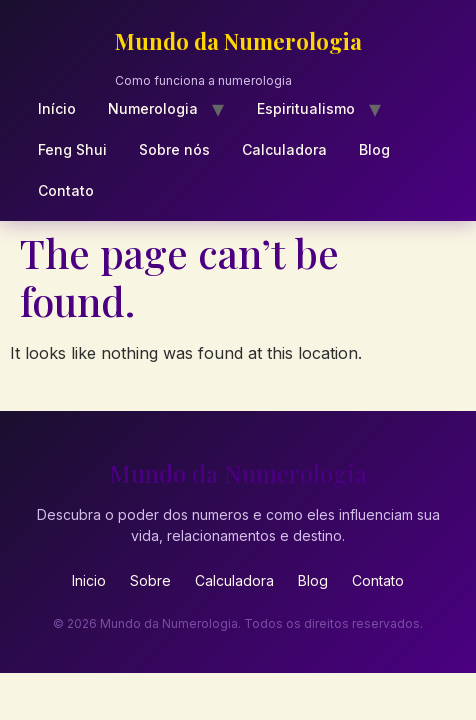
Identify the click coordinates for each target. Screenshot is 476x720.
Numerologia (153, 108)
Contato (66, 190)
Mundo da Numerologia (238, 41)
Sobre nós (174, 149)
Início (57, 108)
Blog (374, 149)
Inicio (89, 580)
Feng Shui (72, 149)
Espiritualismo (306, 108)
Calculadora (284, 149)
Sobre (150, 580)
